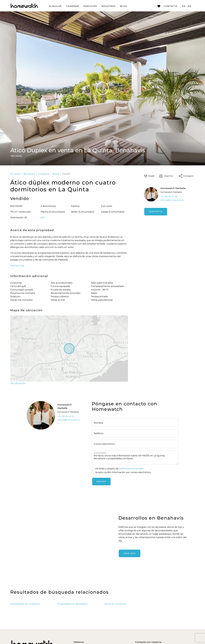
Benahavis (29, 174)
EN (184, 6)
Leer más (130, 553)
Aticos (56, 174)
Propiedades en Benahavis (72, 604)
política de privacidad (131, 469)
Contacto (167, 6)
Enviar (101, 481)
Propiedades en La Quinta (25, 604)
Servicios (90, 6)
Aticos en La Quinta (115, 604)
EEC (43, 217)
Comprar (73, 6)
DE (190, 6)
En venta (15, 174)
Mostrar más (17, 266)
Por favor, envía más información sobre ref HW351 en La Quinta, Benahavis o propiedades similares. (135, 458)
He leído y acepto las (119, 469)
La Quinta (44, 174)
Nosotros (109, 6)
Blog (124, 6)
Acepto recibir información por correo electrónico (123, 472)
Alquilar (55, 6)
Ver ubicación (18, 383)
